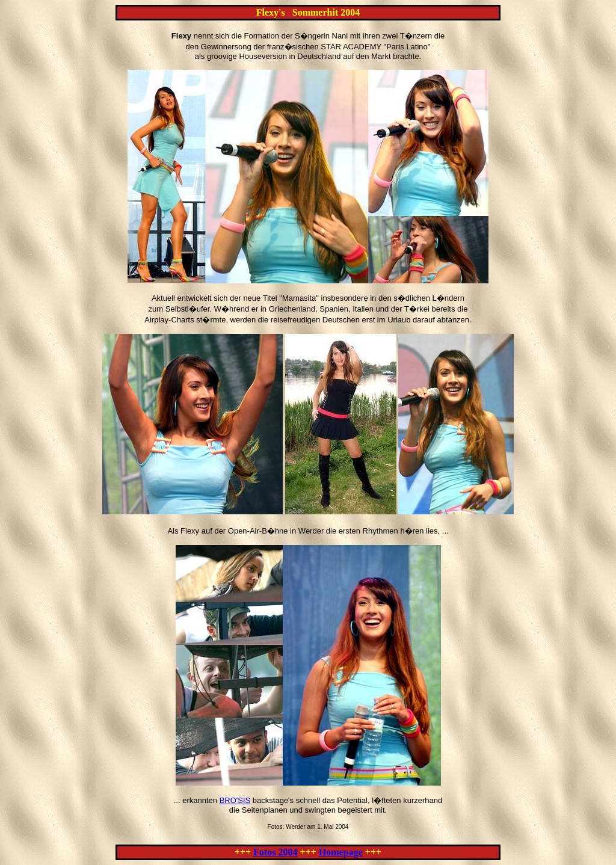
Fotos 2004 (275, 852)
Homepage (341, 852)
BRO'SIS (235, 800)
